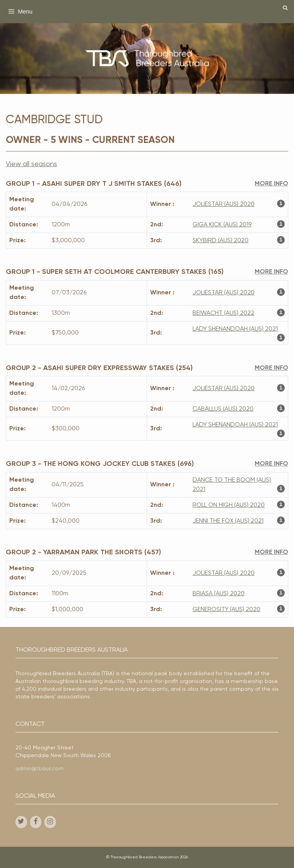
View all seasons (31, 164)
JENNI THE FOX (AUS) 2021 (228, 521)
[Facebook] (36, 822)
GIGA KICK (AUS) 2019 (222, 225)
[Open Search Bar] (285, 9)
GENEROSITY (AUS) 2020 (226, 610)
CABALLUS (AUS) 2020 (223, 409)
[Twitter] (21, 822)
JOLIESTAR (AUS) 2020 (224, 204)
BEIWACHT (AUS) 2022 (223, 313)
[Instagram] (50, 822)
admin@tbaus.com (40, 769)
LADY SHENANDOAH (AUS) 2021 (235, 329)
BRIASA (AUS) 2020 (219, 594)
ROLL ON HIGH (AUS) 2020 (229, 505)
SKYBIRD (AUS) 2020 (220, 241)
